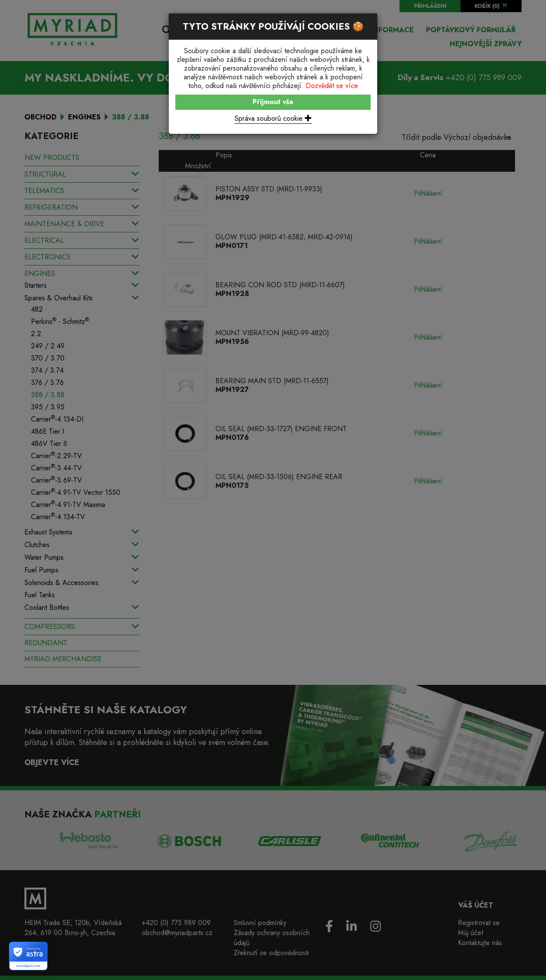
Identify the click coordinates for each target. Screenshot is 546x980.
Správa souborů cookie (273, 118)
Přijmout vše (273, 102)
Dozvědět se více (332, 86)
